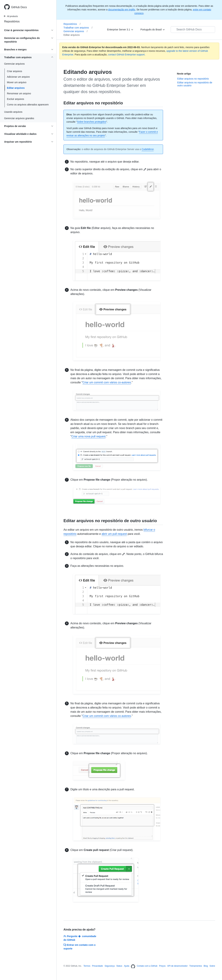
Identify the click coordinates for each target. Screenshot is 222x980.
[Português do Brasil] (153, 30)
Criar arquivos (14, 71)
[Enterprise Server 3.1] (120, 30)
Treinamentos (196, 966)
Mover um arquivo (17, 82)
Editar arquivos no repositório (193, 79)
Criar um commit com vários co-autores (107, 382)
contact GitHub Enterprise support (126, 55)
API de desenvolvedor (177, 966)
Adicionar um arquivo (18, 77)
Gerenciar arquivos (75, 31)
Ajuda (127, 966)
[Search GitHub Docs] (193, 30)
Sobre (212, 966)
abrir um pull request (114, 534)
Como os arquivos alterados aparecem (28, 105)
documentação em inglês (122, 10)
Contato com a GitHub (147, 966)
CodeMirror (148, 149)
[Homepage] (133, 967)
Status (119, 966)
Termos (87, 966)
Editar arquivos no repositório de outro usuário (195, 84)
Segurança (110, 966)
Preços (162, 966)
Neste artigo (184, 74)
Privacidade (97, 966)
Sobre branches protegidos (92, 122)
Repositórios (12, 21)
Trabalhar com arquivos (78, 28)
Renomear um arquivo (19, 93)
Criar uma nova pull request (89, 436)
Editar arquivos (16, 88)
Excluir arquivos (16, 99)
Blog (206, 966)
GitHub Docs (19, 7)
